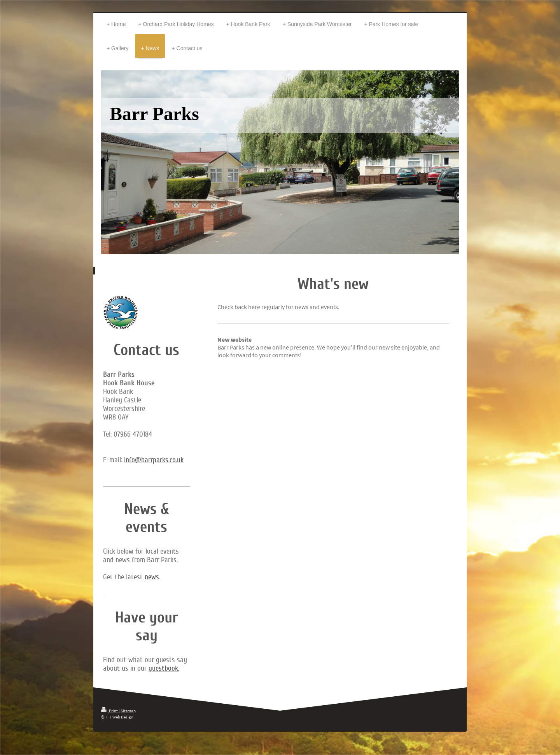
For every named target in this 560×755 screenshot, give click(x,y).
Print (110, 711)
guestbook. (164, 668)
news (152, 577)
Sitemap (128, 711)
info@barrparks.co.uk (154, 460)
